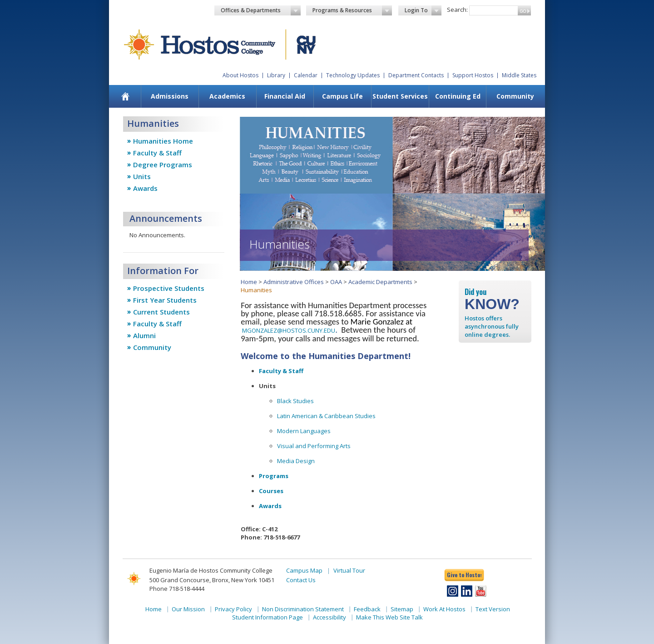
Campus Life (342, 96)
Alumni (144, 335)
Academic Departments (380, 282)
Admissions (170, 96)
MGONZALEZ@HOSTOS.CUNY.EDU (289, 330)
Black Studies (295, 401)
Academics (227, 96)
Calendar (306, 75)
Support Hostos (473, 75)
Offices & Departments (261, 10)
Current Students (161, 312)
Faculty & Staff (157, 153)
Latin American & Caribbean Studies (326, 416)
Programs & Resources (352, 10)
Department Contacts (416, 75)
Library (276, 75)
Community (515, 96)
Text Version (493, 609)
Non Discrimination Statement (303, 609)
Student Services (400, 96)
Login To (423, 10)
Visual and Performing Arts (314, 446)
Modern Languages (304, 431)
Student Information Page (268, 617)
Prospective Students (169, 288)
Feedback (367, 609)
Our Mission (188, 609)
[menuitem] (126, 96)
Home (249, 282)
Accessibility (329, 617)
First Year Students (165, 300)
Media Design (296, 461)
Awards (145, 188)
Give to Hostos (464, 575)
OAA (336, 282)
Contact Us (301, 580)
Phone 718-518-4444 (177, 589)
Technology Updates (353, 75)
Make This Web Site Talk (389, 617)
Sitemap (402, 609)
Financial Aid (285, 96)
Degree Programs (163, 165)
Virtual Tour (349, 570)
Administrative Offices (294, 282)
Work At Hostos (444, 609)
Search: (457, 10)
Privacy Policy (233, 609)
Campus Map (304, 570)
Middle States (519, 75)
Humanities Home (163, 141)
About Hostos (240, 75)
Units (142, 176)
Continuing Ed (458, 96)
